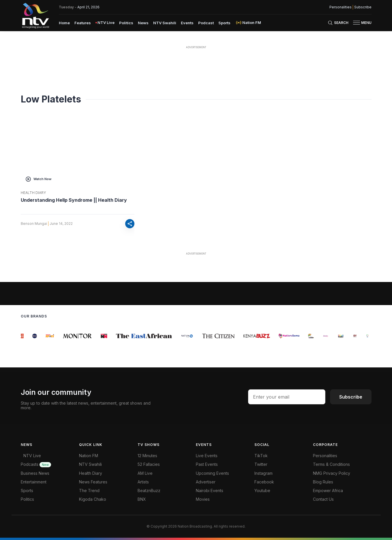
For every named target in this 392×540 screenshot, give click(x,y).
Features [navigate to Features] (83, 23)
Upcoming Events (212, 473)
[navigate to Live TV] (105, 23)
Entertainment (34, 482)
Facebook (264, 482)
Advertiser (206, 482)
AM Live (145, 473)
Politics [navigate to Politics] (126, 23)
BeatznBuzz (149, 491)
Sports (27, 491)
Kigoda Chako (93, 499)
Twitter (261, 464)
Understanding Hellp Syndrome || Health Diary (74, 200)
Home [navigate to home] (64, 23)
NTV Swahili (90, 464)
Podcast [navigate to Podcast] (206, 23)
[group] (24, 336)
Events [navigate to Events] (187, 23)
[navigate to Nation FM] (248, 23)
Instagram (263, 473)
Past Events (207, 464)
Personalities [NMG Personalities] (341, 7)
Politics (27, 499)
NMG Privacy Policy (332, 473)
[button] (360, 23)
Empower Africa (328, 491)
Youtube (262, 491)
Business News (35, 473)
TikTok (261, 456)
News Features (93, 482)
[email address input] (287, 397)
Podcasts (36, 464)
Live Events (207, 456)
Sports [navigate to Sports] (224, 23)
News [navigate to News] (143, 23)
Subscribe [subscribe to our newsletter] (363, 7)
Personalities (325, 456)
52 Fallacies (149, 464)
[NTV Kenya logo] (35, 16)
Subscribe (351, 397)
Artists (143, 482)
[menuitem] (64, 23)
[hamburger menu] (357, 23)
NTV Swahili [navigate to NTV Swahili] (165, 23)
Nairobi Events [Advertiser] (210, 491)
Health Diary (33, 193)
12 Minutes (147, 456)
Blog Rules (323, 482)
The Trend (89, 491)
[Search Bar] (338, 23)
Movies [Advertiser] (203, 499)
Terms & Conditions (331, 464)
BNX (142, 499)
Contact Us (323, 499)
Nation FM (89, 456)
